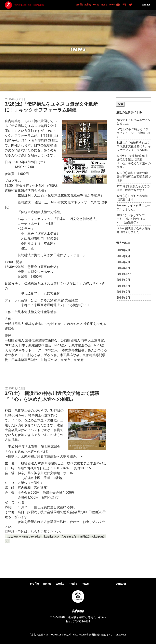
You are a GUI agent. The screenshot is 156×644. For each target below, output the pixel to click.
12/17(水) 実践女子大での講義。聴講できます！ (133, 188)
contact (146, 5)
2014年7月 (123, 292)
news (112, 5)
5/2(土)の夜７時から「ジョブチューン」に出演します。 (134, 133)
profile (80, 5)
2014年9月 (123, 280)
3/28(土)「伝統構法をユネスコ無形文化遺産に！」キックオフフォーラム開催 (53, 107)
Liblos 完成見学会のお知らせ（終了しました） (134, 230)
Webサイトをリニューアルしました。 (134, 121)
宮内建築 (25, 5)
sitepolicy (121, 635)
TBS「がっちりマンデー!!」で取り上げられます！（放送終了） (132, 219)
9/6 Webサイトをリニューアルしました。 (133, 207)
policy (88, 5)
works (96, 5)
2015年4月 (123, 256)
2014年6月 (123, 298)
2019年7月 (123, 250)
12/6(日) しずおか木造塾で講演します (132, 198)
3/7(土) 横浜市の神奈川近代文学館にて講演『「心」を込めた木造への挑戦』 (54, 396)
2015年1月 (123, 268)
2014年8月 (123, 286)
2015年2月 (123, 262)
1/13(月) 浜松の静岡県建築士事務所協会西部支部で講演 (134, 177)
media (104, 5)
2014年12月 (124, 274)
